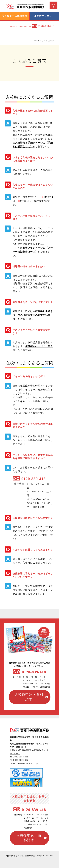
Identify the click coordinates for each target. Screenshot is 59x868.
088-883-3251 (21, 757)
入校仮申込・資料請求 (29, 697)
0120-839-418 (34, 672)
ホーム (37, 41)
